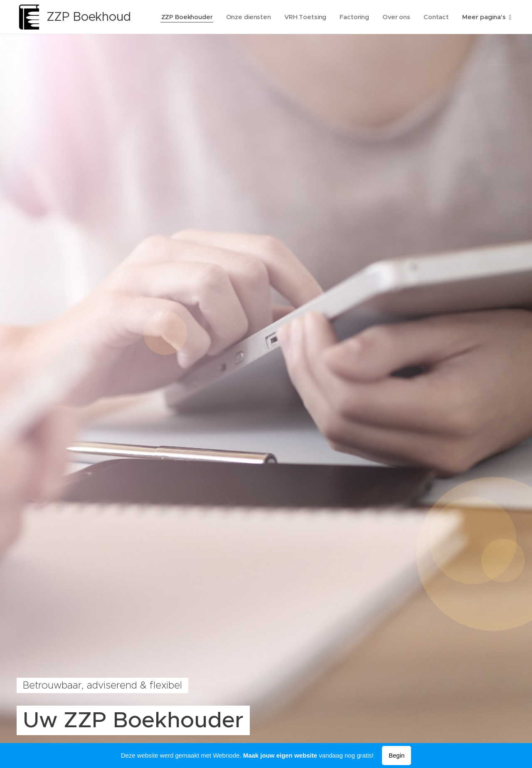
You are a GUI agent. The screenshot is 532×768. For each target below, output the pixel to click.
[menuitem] (186, 17)
